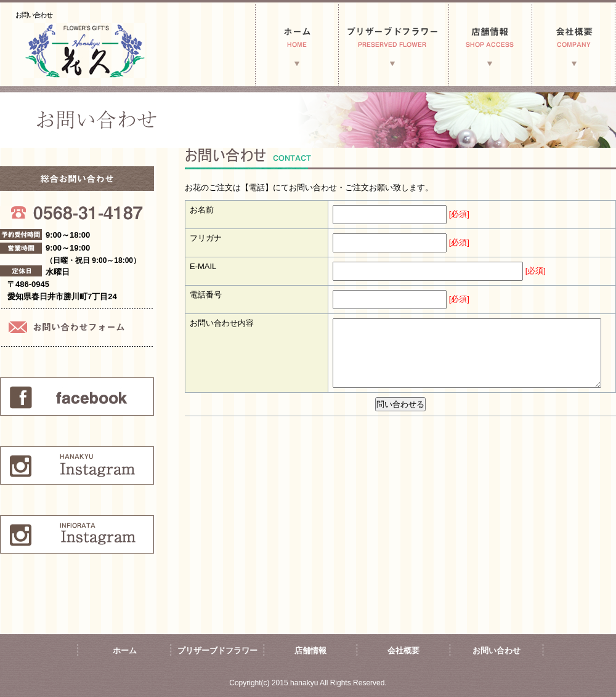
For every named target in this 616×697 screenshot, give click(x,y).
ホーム (125, 651)
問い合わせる (400, 404)
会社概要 (403, 651)
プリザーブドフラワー (217, 651)
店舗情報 (310, 651)
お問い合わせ (496, 651)
